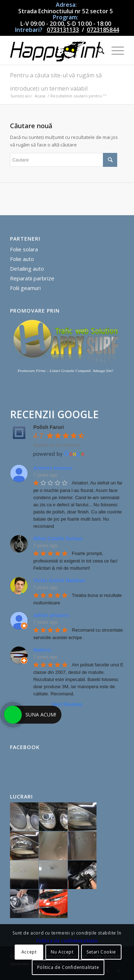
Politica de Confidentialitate (68, 967)
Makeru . (43, 650)
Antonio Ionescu (53, 468)
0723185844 (103, 30)
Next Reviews (67, 704)
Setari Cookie (101, 952)
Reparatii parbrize (32, 278)
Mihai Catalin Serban (58, 539)
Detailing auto (27, 269)
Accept (29, 952)
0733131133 (63, 30)
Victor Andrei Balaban (59, 580)
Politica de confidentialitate (67, 941)
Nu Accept (62, 952)
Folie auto (22, 259)
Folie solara (24, 249)
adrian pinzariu (51, 615)
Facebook (25, 747)
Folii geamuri (25, 288)
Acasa (40, 96)
